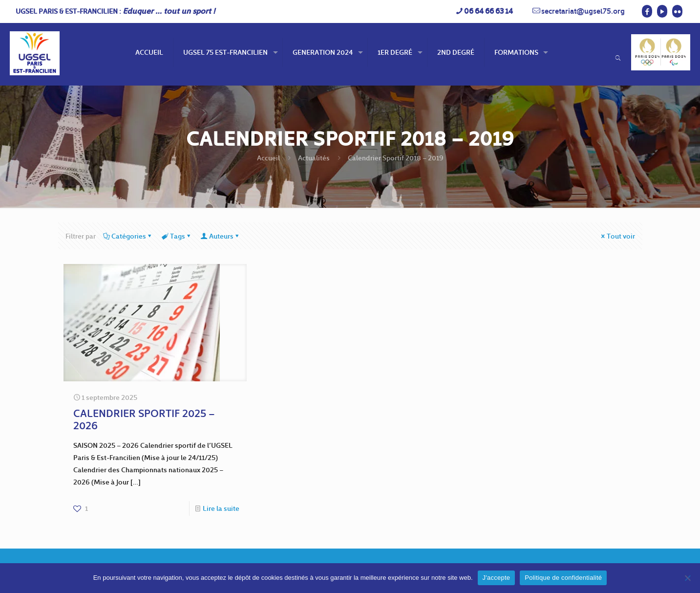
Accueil (268, 158)
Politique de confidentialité (563, 578)
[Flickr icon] (677, 11)
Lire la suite (221, 508)
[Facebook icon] (647, 11)
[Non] (688, 578)
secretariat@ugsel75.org (583, 11)
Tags (177, 236)
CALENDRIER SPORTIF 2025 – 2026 (144, 419)
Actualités (314, 158)
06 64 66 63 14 (488, 11)
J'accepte (497, 578)
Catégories (128, 236)
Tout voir (617, 236)
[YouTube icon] (662, 11)
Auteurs (221, 236)
